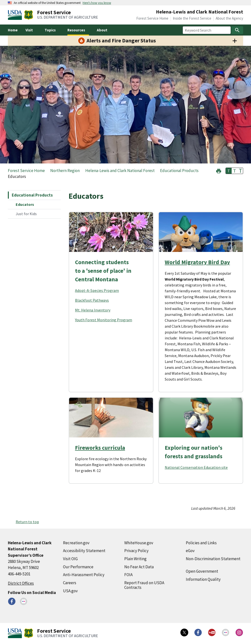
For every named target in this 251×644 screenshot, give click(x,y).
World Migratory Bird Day (197, 262)
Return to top (27, 522)
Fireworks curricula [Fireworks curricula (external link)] (100, 448)
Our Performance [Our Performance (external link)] (78, 567)
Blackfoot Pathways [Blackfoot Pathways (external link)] (92, 300)
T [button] (229, 171)
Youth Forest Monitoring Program (104, 320)
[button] (219, 170)
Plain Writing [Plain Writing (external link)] (135, 559)
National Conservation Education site (196, 467)
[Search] (237, 30)
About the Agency (229, 18)
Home (13, 30)
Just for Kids (26, 214)
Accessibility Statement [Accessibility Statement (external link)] (84, 551)
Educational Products (32, 195)
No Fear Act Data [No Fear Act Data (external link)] (139, 567)
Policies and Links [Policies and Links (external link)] (201, 543)
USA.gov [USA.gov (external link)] (70, 591)
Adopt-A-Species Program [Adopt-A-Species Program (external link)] (97, 290)
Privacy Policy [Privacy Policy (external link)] (136, 551)
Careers (70, 583)
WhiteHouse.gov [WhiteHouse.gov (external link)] (139, 543)
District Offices (21, 583)
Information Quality (203, 579)
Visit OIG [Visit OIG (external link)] (70, 559)
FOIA (128, 575)
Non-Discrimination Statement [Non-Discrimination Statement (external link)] (213, 559)
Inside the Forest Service (192, 18)
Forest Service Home (152, 18)
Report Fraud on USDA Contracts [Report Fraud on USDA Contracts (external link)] (144, 585)
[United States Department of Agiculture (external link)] (16, 15)
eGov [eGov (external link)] (190, 551)
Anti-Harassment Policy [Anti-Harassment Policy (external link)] (84, 575)
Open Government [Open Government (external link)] (202, 571)
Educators (25, 204)
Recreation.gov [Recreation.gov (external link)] (76, 543)
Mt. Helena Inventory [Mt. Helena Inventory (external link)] (93, 310)
